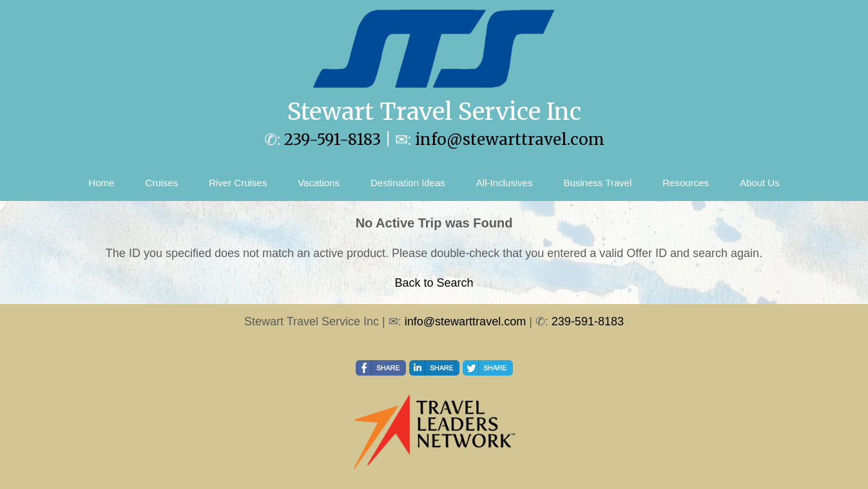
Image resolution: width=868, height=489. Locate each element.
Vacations (319, 183)
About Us (760, 183)
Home (101, 183)
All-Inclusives (505, 183)
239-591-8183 (333, 139)
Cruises (161, 183)
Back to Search (434, 283)
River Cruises (238, 183)
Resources (686, 183)
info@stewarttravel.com (510, 139)
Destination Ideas (408, 183)
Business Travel (597, 183)
